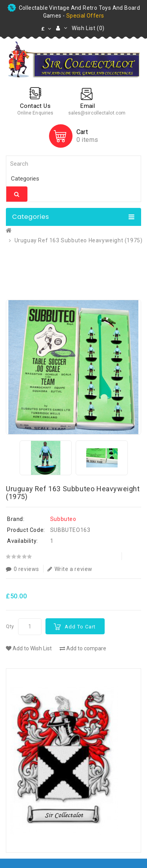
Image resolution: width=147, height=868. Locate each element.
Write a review (70, 569)
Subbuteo (63, 519)
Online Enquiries (35, 113)
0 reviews (23, 569)
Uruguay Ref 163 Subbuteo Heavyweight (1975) (79, 240)
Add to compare (83, 648)
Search (17, 194)
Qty (10, 626)
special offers (85, 16)
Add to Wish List (29, 648)
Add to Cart (80, 627)
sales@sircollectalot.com (97, 113)
